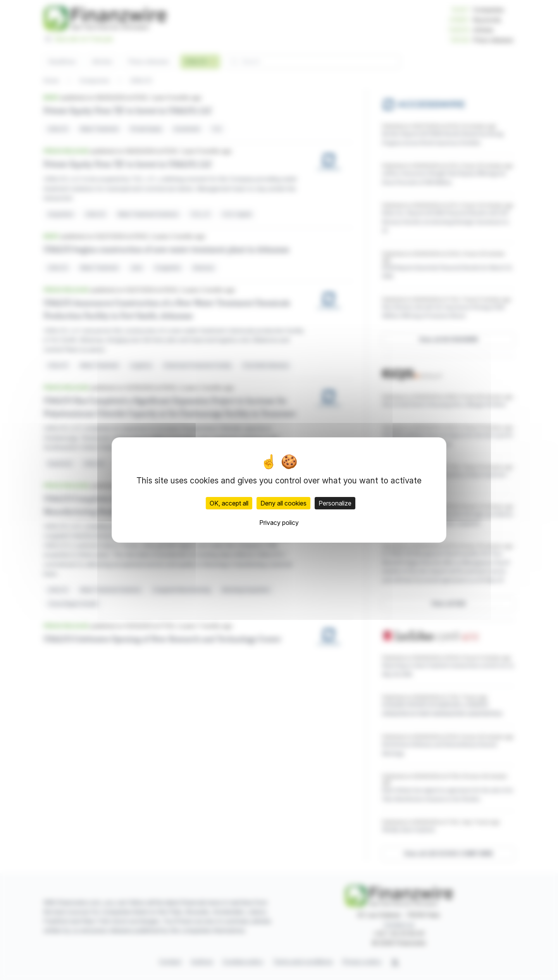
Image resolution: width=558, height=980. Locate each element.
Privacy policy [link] (279, 523)
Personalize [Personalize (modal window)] (335, 503)
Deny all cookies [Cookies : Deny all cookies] (283, 503)
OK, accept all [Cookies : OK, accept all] (229, 503)
